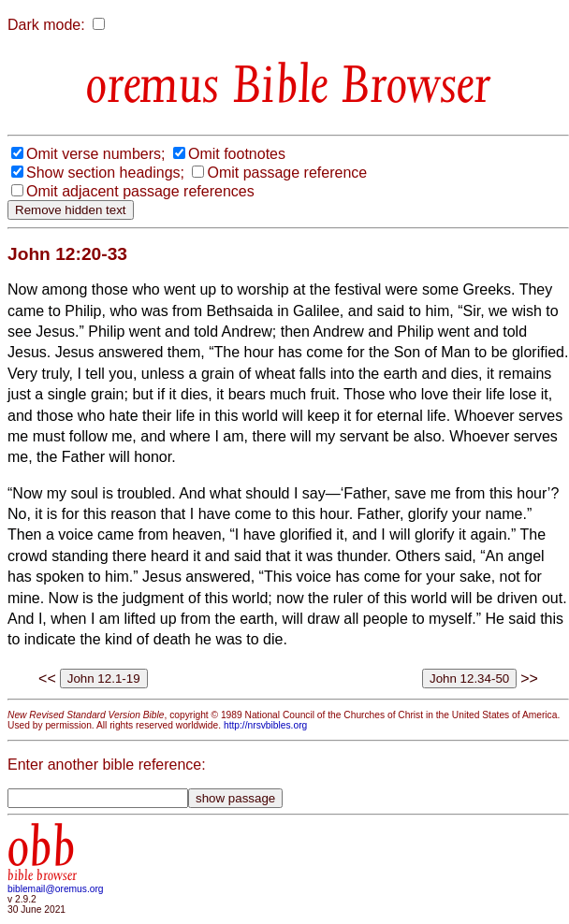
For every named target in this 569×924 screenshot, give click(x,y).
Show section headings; (105, 173)
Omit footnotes (237, 154)
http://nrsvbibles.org (265, 725)
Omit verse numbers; (95, 154)
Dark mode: (46, 25)
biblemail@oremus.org (56, 889)
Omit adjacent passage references (140, 191)
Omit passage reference (287, 173)
